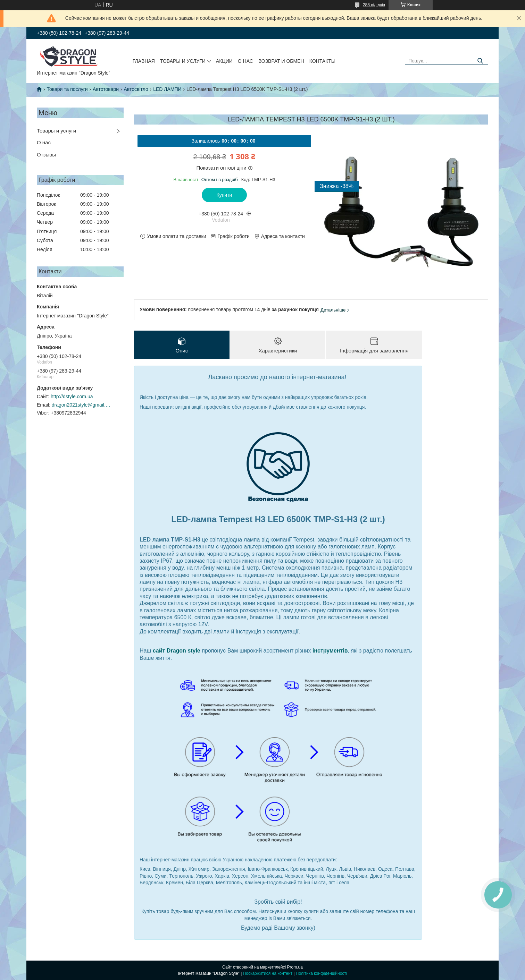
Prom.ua (295, 967)
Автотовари (106, 89)
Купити (224, 195)
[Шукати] (480, 61)
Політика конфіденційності (322, 973)
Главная (144, 61)
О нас (245, 61)
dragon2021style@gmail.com (81, 405)
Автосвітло (136, 89)
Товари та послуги (67, 89)
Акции (224, 61)
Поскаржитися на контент (268, 973)
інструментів (330, 651)
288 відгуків (374, 5)
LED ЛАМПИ (167, 89)
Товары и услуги (183, 61)
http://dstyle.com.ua (72, 397)
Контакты (323, 61)
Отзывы (46, 155)
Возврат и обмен (281, 61)
